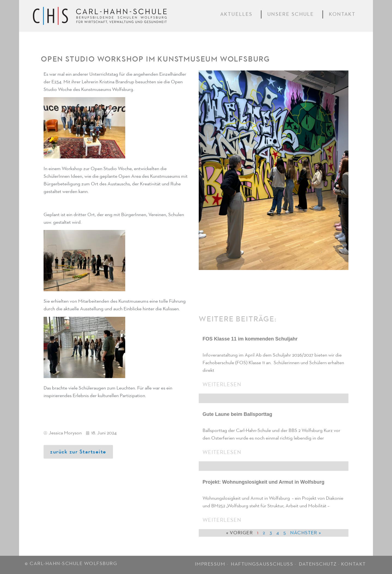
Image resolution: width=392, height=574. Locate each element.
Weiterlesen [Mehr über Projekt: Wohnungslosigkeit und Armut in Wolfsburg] (222, 520)
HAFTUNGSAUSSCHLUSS (262, 564)
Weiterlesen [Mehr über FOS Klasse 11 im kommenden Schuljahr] (222, 385)
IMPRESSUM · (212, 564)
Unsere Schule (292, 14)
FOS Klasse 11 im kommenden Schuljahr (250, 339)
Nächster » (306, 533)
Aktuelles (238, 14)
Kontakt (343, 14)
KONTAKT (353, 564)
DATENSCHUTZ (318, 564)
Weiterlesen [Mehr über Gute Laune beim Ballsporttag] (222, 452)
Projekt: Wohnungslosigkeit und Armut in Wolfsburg (264, 482)
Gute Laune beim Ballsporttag (237, 414)
